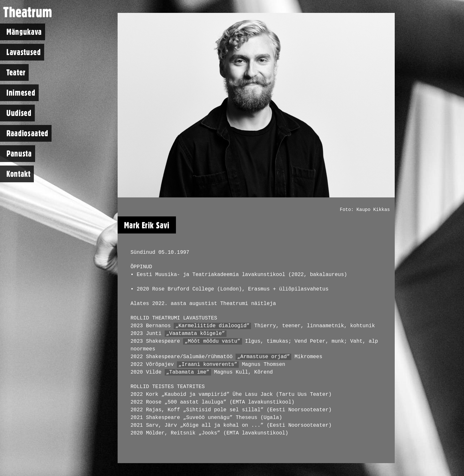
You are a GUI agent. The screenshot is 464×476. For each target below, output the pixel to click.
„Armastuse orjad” (263, 357)
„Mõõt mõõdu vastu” (213, 341)
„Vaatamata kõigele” (195, 334)
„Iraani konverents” (208, 365)
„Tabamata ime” (188, 372)
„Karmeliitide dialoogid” (212, 326)
